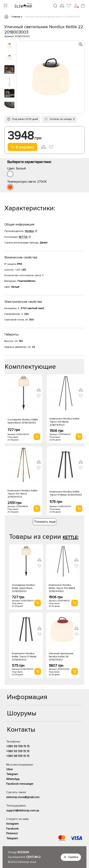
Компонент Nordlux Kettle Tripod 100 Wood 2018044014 (22, 494)
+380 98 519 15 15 (18, 756)
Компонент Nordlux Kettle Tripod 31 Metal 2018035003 (66, 493)
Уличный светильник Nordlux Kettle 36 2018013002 (61, 657)
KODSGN (23, 852)
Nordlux (29, 231)
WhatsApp (13, 779)
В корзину (22, 147)
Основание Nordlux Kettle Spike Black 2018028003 (23, 421)
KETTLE (23, 237)
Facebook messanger (20, 784)
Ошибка (73, 857)
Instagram (12, 824)
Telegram (12, 774)
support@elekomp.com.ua (23, 811)
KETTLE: (70, 537)
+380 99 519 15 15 (18, 746)
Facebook (12, 829)
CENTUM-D (33, 857)
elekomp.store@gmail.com (23, 797)
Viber (10, 769)
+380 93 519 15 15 (18, 751)
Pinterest (12, 833)
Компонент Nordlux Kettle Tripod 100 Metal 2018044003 (65, 422)
